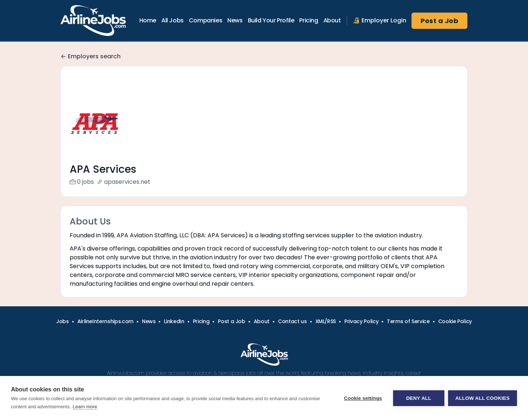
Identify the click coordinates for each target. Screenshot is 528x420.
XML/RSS (326, 330)
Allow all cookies (483, 398)
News (235, 20)
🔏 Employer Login (379, 20)
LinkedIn (174, 330)
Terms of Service (408, 330)
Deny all (419, 398)
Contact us (292, 330)
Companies (206, 20)
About (332, 20)
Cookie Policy (455, 330)
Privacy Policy (361, 330)
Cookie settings (363, 398)
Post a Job (440, 21)
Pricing (309, 20)
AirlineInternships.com (105, 330)
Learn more (85, 407)
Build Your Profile (271, 20)
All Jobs (173, 20)
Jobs (63, 330)
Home (148, 20)
